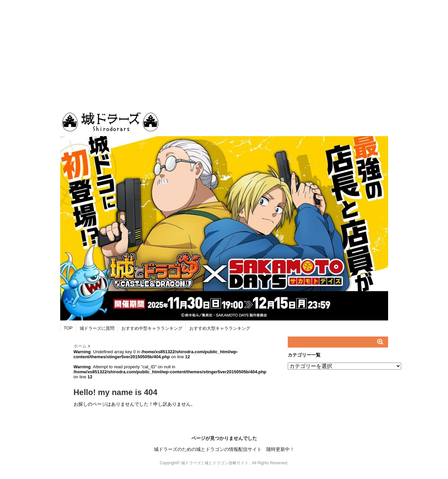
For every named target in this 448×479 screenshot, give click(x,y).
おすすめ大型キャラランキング (220, 328)
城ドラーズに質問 (97, 328)
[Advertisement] (224, 50)
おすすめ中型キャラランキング (152, 328)
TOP (68, 328)
